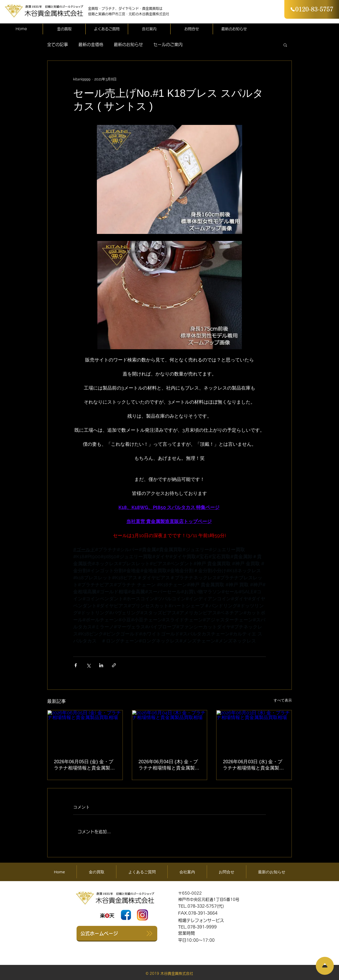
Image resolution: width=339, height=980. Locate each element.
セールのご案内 (168, 44)
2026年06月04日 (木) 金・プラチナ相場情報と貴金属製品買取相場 (169, 765)
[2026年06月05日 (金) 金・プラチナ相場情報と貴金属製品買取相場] (85, 731)
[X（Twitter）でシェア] (88, 665)
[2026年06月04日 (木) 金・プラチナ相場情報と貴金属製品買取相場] (170, 731)
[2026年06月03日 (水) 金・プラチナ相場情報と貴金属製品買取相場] (254, 731)
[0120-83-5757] (312, 9)
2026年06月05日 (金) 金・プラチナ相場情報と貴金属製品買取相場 (84, 765)
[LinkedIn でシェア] (101, 665)
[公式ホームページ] (117, 934)
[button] (285, 45)
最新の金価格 (91, 44)
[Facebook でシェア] (76, 665)
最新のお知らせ (128, 44)
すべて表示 (283, 700)
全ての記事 (58, 44)
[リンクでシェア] (114, 665)
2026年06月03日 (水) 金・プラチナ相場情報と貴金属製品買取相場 (253, 765)
